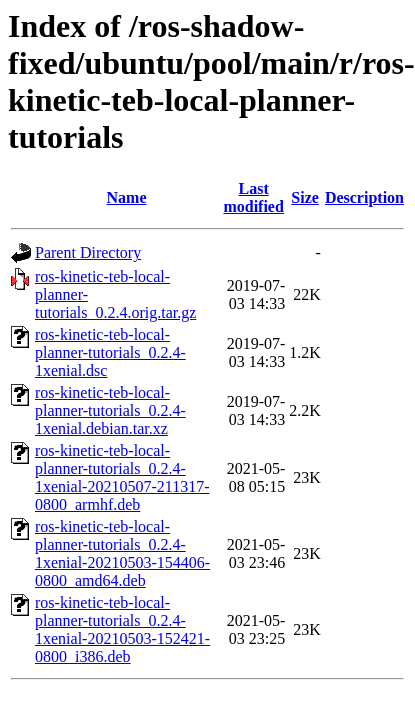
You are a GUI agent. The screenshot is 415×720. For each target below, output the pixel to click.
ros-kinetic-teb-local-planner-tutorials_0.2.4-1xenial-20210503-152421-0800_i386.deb (122, 629)
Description (364, 197)
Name (127, 197)
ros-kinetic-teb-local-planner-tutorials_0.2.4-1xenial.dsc (110, 352)
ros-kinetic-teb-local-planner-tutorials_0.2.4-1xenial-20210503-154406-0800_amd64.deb (122, 553)
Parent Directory (88, 252)
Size (305, 197)
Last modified (253, 197)
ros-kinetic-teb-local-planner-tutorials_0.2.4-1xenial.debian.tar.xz (110, 410)
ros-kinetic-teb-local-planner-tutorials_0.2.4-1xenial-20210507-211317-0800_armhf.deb (122, 477)
